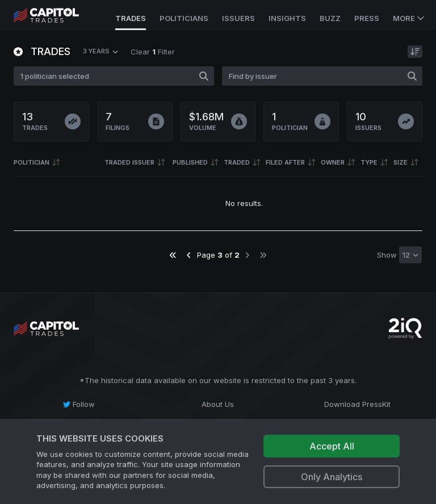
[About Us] (218, 404)
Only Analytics (332, 477)
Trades (131, 18)
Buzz (330, 18)
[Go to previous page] (189, 255)
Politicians (184, 18)
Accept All (332, 446)
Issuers (238, 18)
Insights (287, 18)
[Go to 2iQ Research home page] (405, 328)
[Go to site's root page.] (59, 15)
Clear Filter (153, 52)
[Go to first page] (173, 255)
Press (367, 18)
